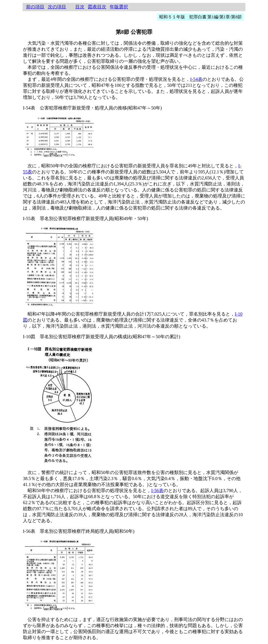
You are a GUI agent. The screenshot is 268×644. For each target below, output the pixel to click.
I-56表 (157, 491)
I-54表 (196, 79)
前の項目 (35, 7)
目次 (80, 7)
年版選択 (119, 7)
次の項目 (57, 7)
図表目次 (97, 7)
